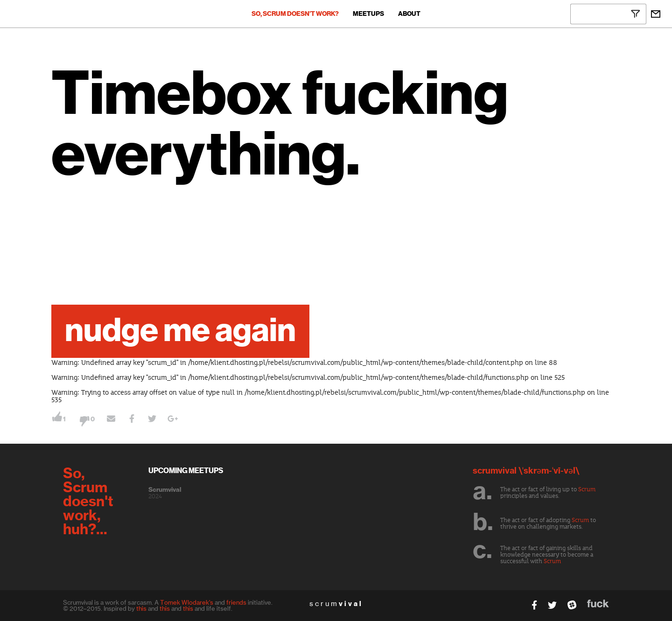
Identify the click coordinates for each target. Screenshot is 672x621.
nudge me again (180, 331)
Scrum (587, 489)
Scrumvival (165, 490)
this (141, 608)
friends (236, 602)
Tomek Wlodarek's (187, 602)
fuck (598, 604)
